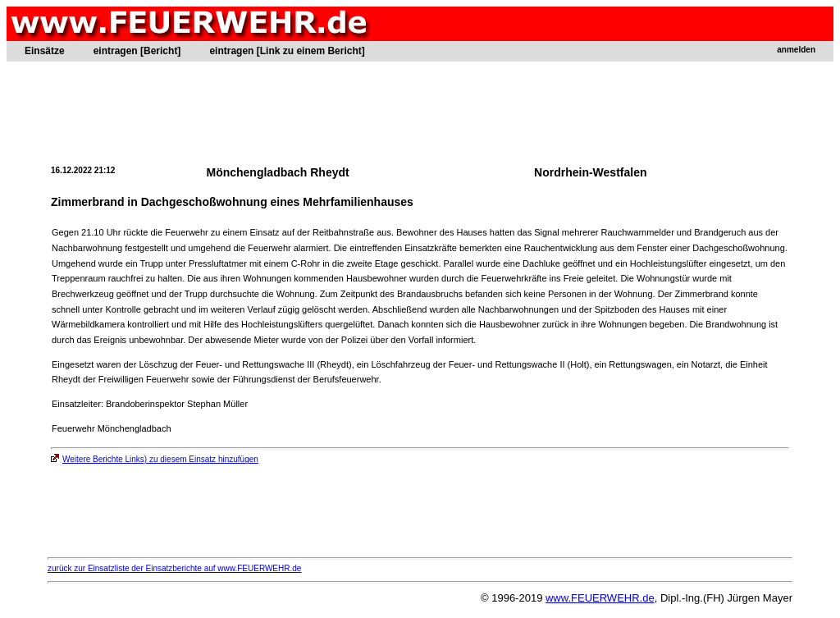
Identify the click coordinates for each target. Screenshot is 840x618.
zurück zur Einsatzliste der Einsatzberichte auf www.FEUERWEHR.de (174, 568)
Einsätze (45, 51)
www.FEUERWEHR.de (600, 598)
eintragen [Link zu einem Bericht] (287, 51)
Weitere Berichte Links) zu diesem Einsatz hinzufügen (155, 459)
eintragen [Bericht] (137, 51)
